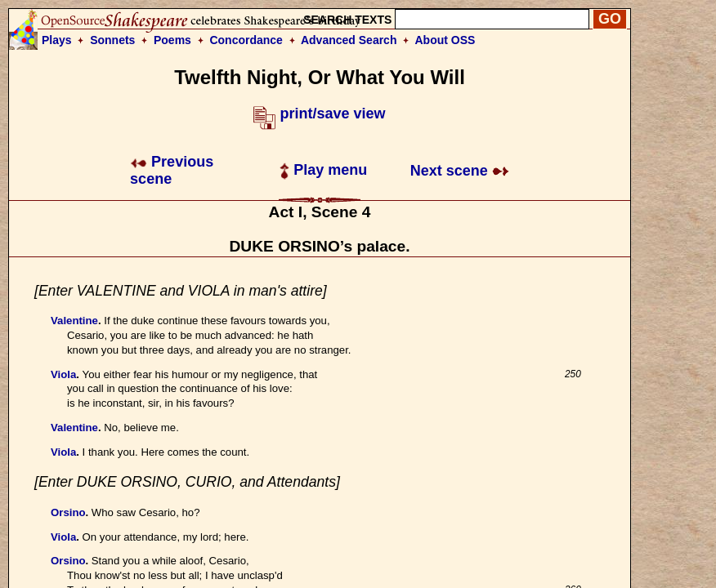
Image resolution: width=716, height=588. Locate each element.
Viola (63, 374)
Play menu (323, 170)
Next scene (460, 171)
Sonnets (112, 40)
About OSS (445, 40)
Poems (172, 40)
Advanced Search (349, 40)
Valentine (74, 321)
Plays (57, 40)
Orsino (68, 512)
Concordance (246, 40)
